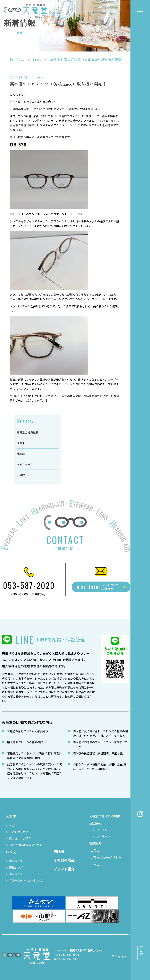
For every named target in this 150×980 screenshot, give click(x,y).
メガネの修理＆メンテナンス (27, 845)
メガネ (39, 78)
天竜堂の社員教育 (28, 432)
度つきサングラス (20, 838)
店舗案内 (95, 843)
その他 (21, 475)
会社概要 (102, 830)
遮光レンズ (16, 874)
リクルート (103, 836)
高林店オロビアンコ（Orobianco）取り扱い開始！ (58, 84)
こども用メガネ (19, 832)
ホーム (95, 864)
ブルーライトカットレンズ (26, 880)
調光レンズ (16, 867)
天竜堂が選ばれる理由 (104, 816)
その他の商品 (64, 860)
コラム (95, 850)
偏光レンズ (16, 861)
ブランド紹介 (64, 869)
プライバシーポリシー (106, 857)
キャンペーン (25, 464)
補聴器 (21, 454)
